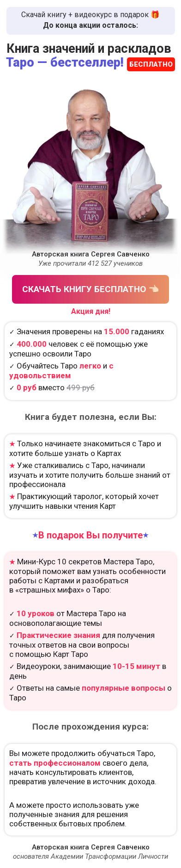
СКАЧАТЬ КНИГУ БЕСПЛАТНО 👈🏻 (91, 289)
